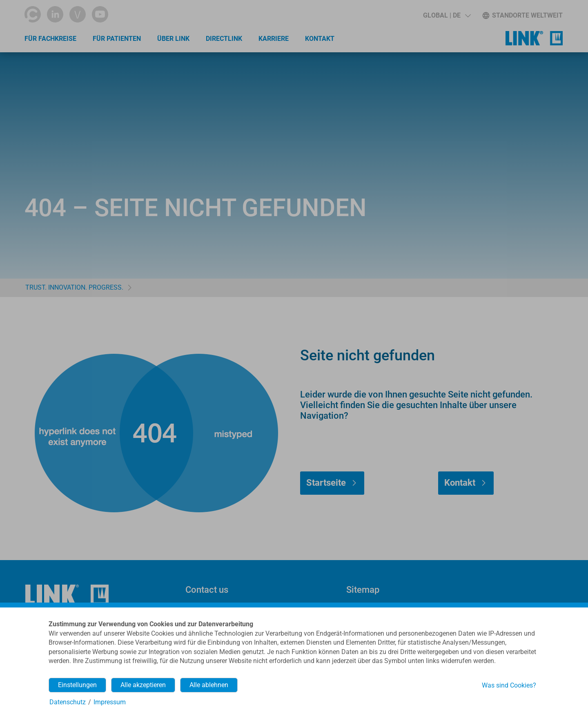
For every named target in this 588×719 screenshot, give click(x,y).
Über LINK (173, 39)
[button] (447, 16)
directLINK (224, 39)
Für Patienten (117, 39)
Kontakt (320, 39)
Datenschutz (68, 702)
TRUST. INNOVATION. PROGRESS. (74, 287)
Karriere (274, 39)
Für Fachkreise (50, 39)
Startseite (326, 483)
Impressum (110, 702)
